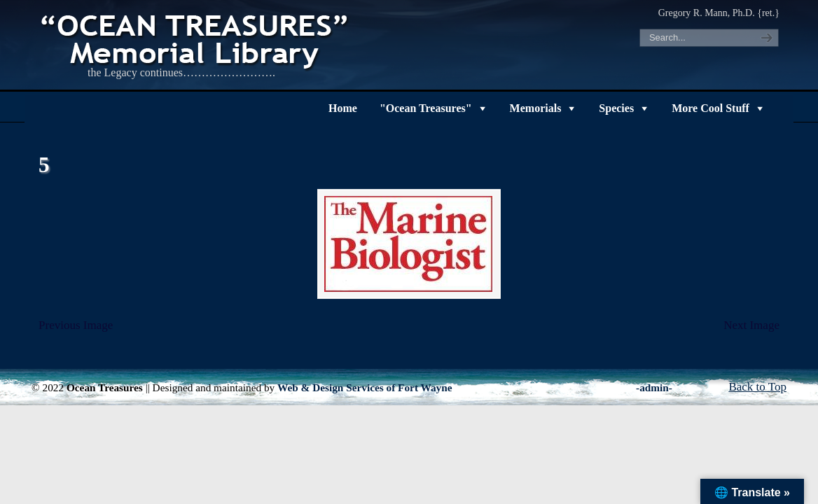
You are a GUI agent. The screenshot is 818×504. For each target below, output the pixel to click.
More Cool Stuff (710, 108)
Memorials (536, 108)
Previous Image (76, 325)
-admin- (654, 387)
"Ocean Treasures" (426, 108)
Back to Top (757, 387)
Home (343, 108)
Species (616, 108)
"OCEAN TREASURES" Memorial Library (196, 39)
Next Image (751, 325)
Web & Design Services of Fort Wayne (365, 387)
